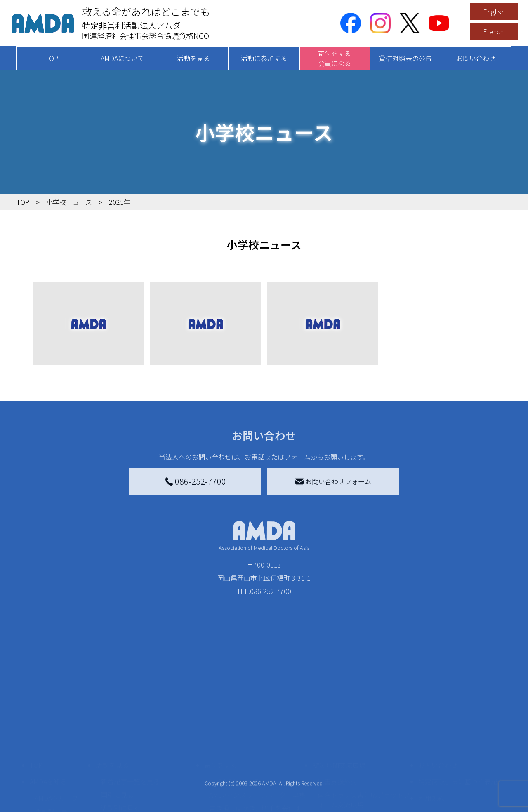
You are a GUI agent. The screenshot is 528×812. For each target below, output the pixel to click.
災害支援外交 (337, 711)
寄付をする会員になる (335, 58)
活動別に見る (120, 738)
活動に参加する (264, 58)
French (493, 31)
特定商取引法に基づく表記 (458, 711)
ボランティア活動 (127, 771)
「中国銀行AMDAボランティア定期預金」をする (257, 779)
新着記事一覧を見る (130, 711)
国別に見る (117, 725)
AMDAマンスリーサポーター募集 (257, 725)
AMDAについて (123, 58)
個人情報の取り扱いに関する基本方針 (458, 749)
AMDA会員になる (234, 711)
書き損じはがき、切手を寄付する (255, 743)
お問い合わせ (476, 58)
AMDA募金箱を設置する (244, 761)
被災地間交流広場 (339, 695)
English (494, 12)
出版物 (45, 767)
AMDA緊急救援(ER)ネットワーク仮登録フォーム (149, 802)
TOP (52, 58)
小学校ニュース (58, 754)
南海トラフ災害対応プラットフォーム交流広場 (364, 730)
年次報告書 (51, 804)
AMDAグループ (56, 728)
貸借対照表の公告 (405, 58)
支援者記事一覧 (232, 797)
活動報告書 (51, 741)
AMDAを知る (48, 711)
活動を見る (193, 58)
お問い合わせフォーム (333, 481)
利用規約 (431, 728)
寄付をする (221, 695)
